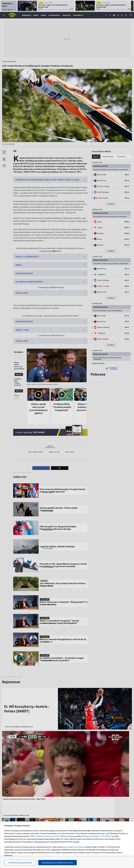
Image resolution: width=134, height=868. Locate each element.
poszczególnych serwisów (74, 847)
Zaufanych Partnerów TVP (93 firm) (97, 836)
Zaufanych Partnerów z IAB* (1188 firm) (52, 836)
